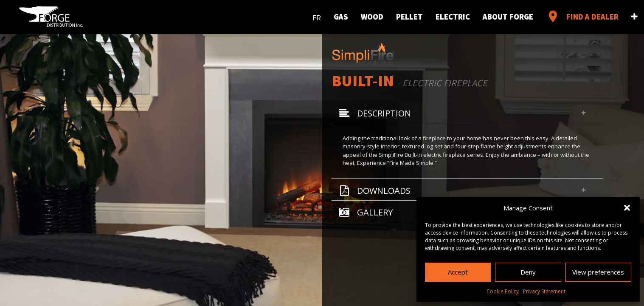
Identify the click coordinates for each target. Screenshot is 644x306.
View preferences (598, 272)
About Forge (508, 17)
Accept (458, 272)
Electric (453, 17)
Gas (341, 17)
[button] (627, 208)
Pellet (409, 17)
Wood (372, 17)
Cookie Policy (503, 291)
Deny (528, 272)
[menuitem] (317, 16)
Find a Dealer (582, 17)
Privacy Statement (544, 291)
